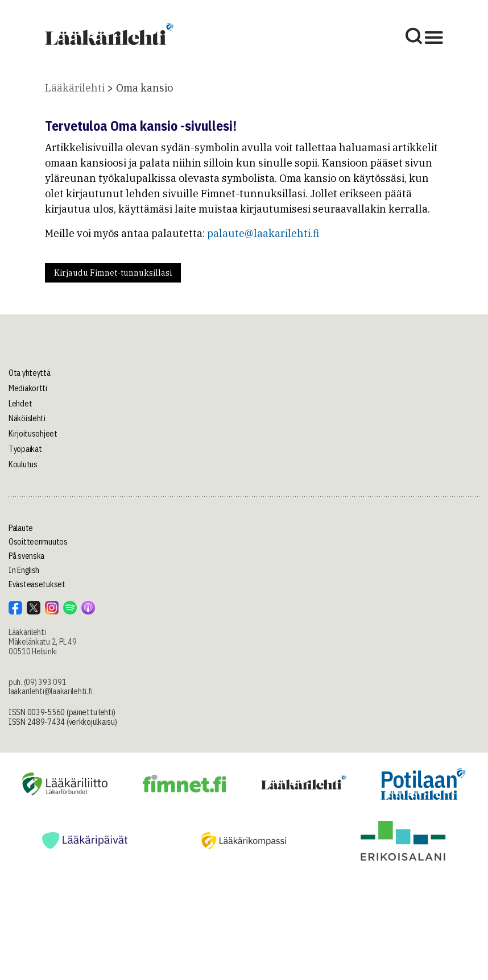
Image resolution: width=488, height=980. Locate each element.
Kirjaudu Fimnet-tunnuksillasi (113, 273)
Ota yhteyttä (30, 373)
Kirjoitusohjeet (33, 434)
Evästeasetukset (37, 584)
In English (24, 570)
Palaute (21, 528)
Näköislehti (27, 418)
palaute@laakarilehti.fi (263, 233)
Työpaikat (25, 449)
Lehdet (20, 404)
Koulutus (23, 464)
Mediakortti (28, 388)
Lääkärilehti (75, 88)
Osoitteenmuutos (38, 542)
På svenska (26, 556)
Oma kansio (144, 88)
